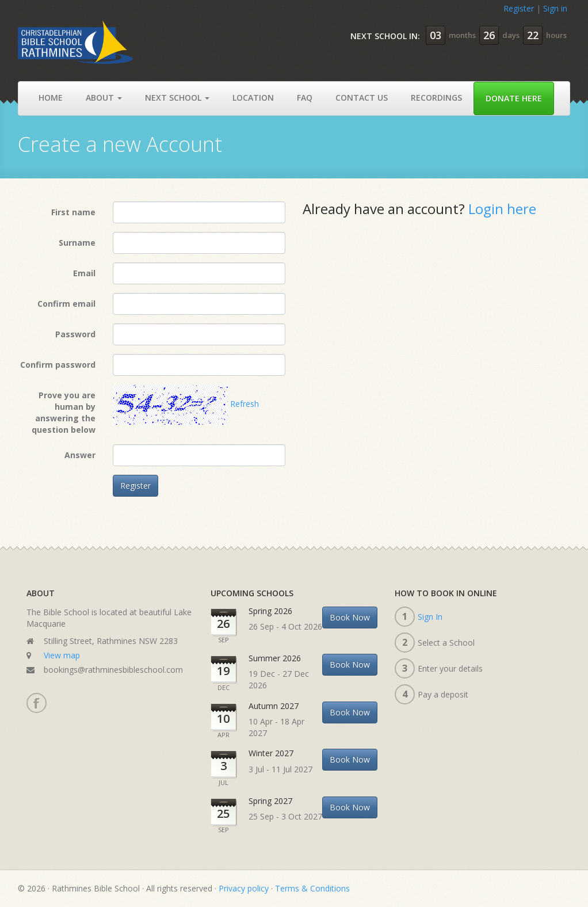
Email (84, 273)
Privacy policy (244, 888)
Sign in (555, 8)
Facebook (36, 703)
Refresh (245, 404)
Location (253, 98)
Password (75, 334)
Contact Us (362, 98)
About (104, 98)
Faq (305, 98)
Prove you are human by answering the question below (64, 412)
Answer (80, 455)
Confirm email (66, 304)
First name (73, 212)
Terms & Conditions (312, 888)
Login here (502, 209)
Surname (77, 243)
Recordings (436, 98)
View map (62, 655)
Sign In (430, 617)
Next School (177, 98)
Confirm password (58, 365)
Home (51, 98)
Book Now (350, 617)
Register (519, 8)
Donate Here (514, 98)
